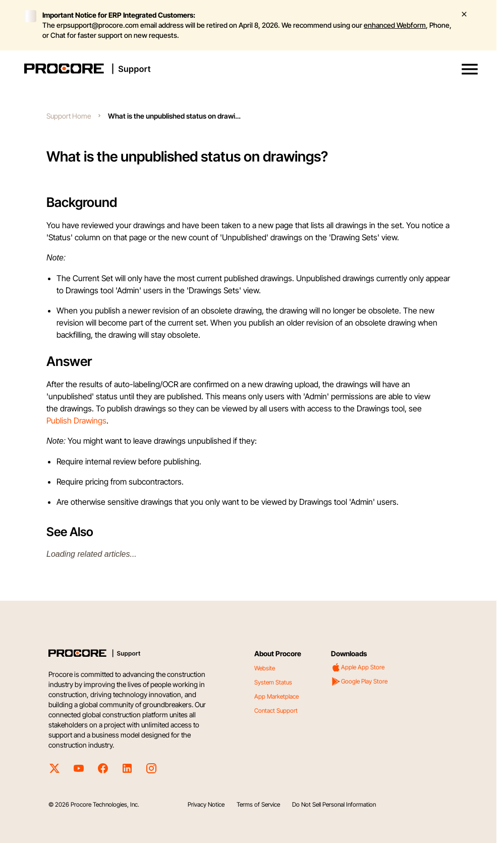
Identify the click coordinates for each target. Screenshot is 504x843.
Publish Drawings (76, 420)
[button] (470, 69)
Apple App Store (358, 667)
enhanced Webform (395, 25)
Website (265, 668)
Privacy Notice (206, 804)
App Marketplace (276, 696)
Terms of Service (258, 804)
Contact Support (276, 710)
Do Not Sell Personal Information (334, 804)
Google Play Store (359, 681)
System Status (273, 682)
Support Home (69, 116)
